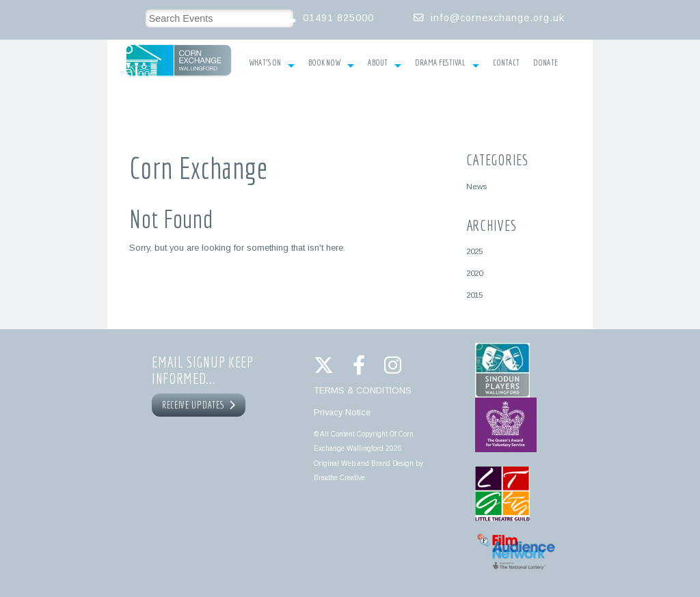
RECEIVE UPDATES (199, 405)
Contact (506, 63)
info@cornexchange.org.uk (498, 18)
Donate (546, 63)
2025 (474, 251)
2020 (474, 273)
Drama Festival (447, 64)
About (385, 64)
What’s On (272, 64)
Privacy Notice (342, 412)
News (476, 186)
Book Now (331, 64)
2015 (474, 295)
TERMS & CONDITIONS (363, 390)
